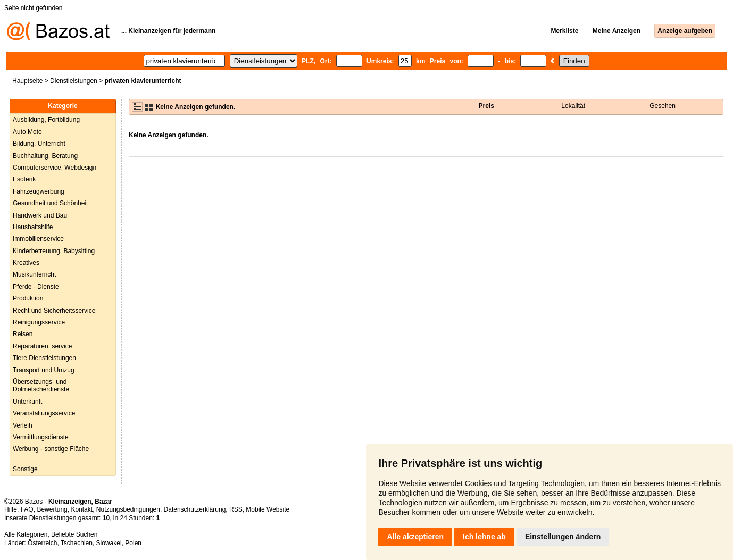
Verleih (23, 425)
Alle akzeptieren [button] (415, 537)
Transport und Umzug (44, 370)
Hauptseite (27, 81)
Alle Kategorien (26, 534)
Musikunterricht (34, 274)
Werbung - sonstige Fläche (51, 449)
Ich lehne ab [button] (484, 537)
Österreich (42, 543)
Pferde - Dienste (36, 287)
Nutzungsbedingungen (128, 509)
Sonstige (25, 469)
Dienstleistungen (74, 81)
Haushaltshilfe (33, 227)
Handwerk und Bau (40, 215)
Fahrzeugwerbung (39, 191)
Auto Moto (27, 132)
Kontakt (82, 509)
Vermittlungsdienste (41, 437)
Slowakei (109, 543)
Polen (133, 543)
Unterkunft (27, 402)
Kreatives (26, 263)
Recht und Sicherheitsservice (54, 311)
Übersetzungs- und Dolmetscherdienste (41, 386)
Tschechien (77, 543)
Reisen (23, 334)
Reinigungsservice (39, 322)
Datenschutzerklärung (195, 509)
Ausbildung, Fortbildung (46, 120)
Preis (486, 106)
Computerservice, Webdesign (55, 168)
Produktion (28, 298)
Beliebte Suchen (74, 534)
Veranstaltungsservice (44, 413)
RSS (236, 509)
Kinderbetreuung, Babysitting (54, 251)
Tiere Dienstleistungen (44, 358)
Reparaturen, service (42, 346)
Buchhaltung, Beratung (45, 156)
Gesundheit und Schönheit (50, 203)
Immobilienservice (38, 239)
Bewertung (52, 509)
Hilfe (11, 509)
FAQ (27, 509)
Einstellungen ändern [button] (563, 537)
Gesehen (663, 106)
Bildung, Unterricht (39, 144)
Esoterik (24, 179)
